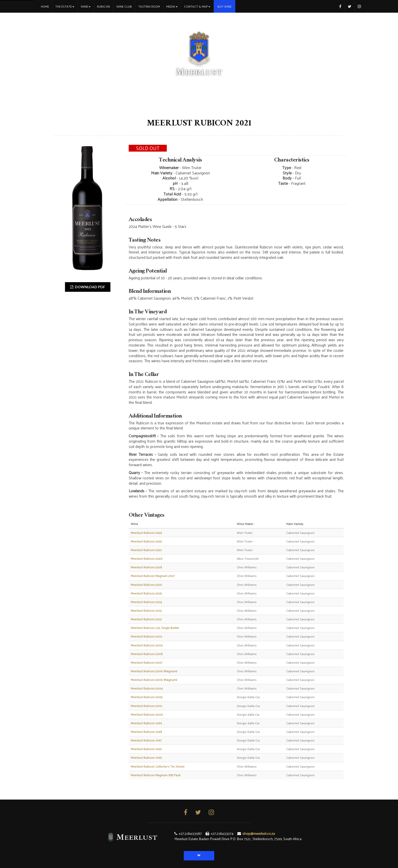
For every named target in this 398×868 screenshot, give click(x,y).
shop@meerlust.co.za (259, 833)
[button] (199, 856)
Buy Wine (225, 6)
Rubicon (103, 6)
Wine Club (124, 6)
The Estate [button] (65, 6)
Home (46, 6)
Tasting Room (149, 6)
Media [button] (172, 6)
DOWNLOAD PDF (88, 287)
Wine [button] (86, 6)
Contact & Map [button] (197, 6)
